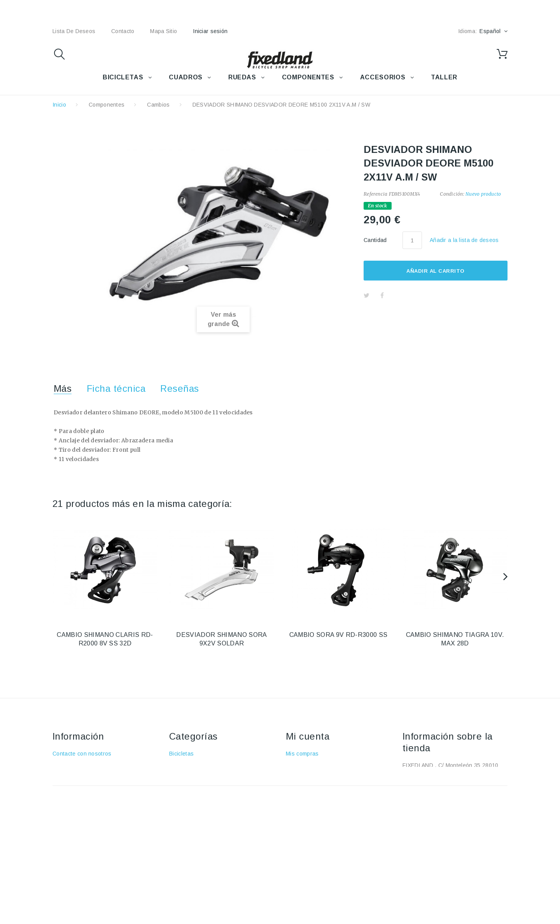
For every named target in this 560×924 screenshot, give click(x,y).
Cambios (158, 105)
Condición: (452, 194)
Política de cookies (77, 810)
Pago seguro (69, 799)
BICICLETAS (123, 77)
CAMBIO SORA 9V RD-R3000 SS (338, 635)
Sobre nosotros (73, 787)
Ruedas (179, 787)
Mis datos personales (314, 799)
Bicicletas (181, 754)
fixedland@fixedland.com (451, 796)
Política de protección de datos (93, 821)
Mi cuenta (308, 736)
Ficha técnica (116, 388)
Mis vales (298, 810)
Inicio (59, 105)
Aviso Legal (67, 776)
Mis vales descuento (312, 776)
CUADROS (185, 77)
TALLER (444, 77)
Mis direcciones (306, 787)
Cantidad (375, 240)
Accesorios (184, 765)
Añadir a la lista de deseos (464, 240)
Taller (176, 810)
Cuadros (180, 776)
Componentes (107, 105)
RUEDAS (242, 77)
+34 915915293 (468, 785)
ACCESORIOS (383, 77)
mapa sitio (164, 31)
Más (63, 388)
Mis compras (302, 754)
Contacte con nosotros (82, 754)
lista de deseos (74, 31)
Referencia (375, 194)
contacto (123, 31)
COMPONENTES (308, 77)
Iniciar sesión (210, 31)
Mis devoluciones (308, 765)
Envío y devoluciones (80, 765)
